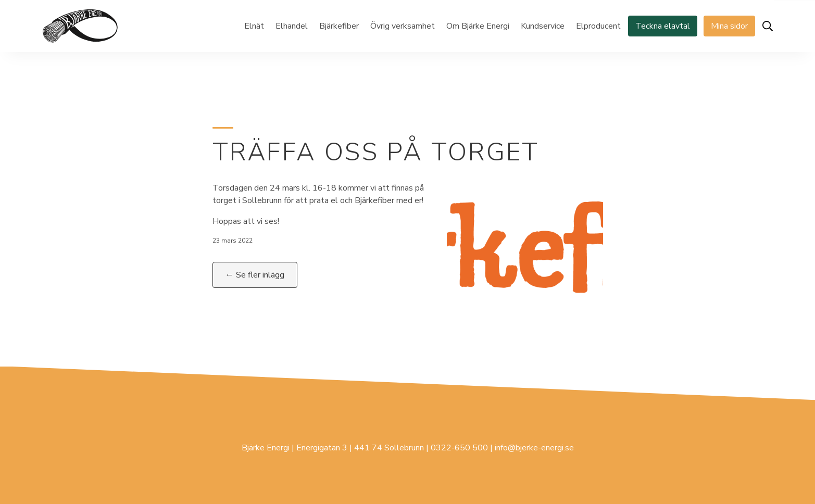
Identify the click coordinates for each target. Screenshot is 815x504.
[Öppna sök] (768, 26)
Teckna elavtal (663, 26)
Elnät (254, 26)
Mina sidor (729, 26)
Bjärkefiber (339, 26)
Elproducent (598, 26)
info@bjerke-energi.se (534, 448)
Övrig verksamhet (403, 26)
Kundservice (543, 26)
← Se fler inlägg (255, 275)
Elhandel (292, 26)
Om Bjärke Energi (478, 26)
